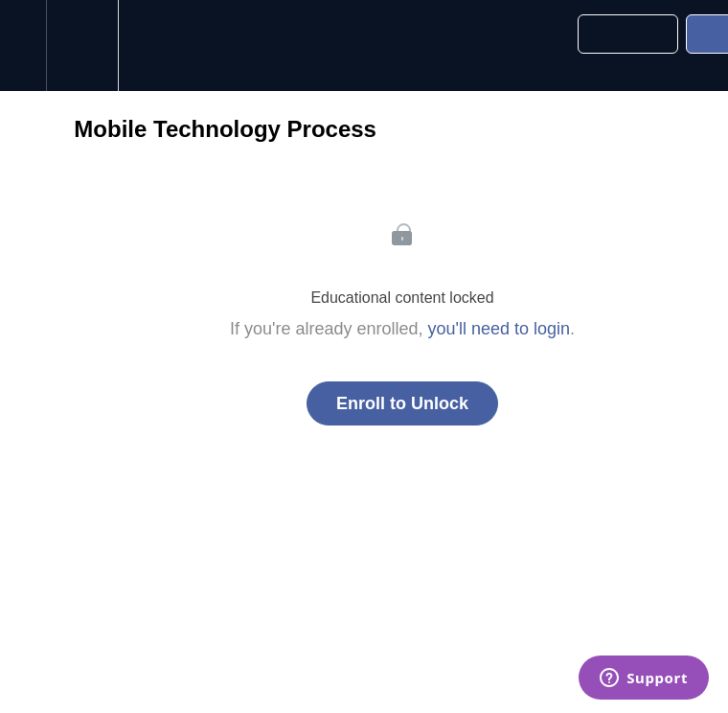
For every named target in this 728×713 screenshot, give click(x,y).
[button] (23, 46)
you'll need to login (500, 329)
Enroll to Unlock (402, 403)
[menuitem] (82, 46)
